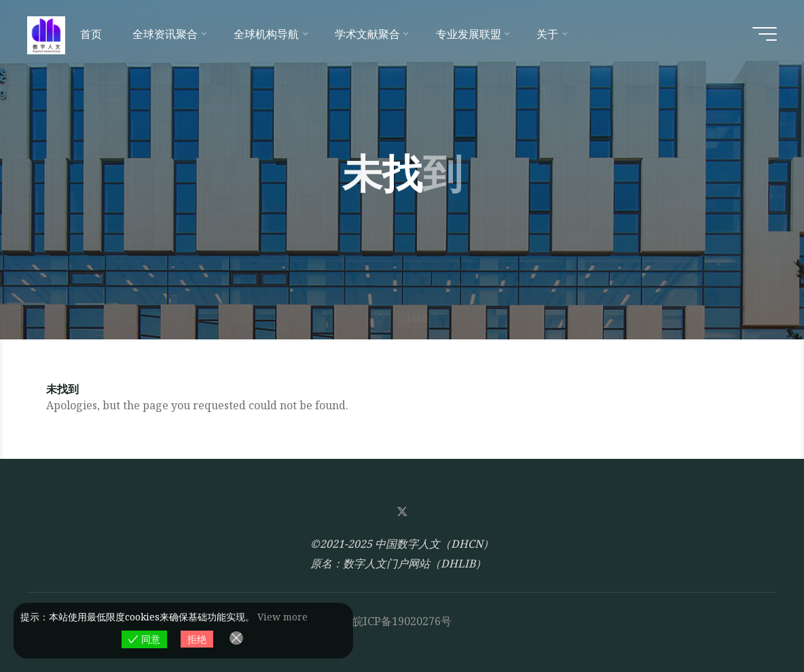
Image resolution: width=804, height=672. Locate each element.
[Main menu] (765, 34)
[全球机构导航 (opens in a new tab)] (269, 34)
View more (282, 617)
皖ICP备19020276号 (402, 621)
